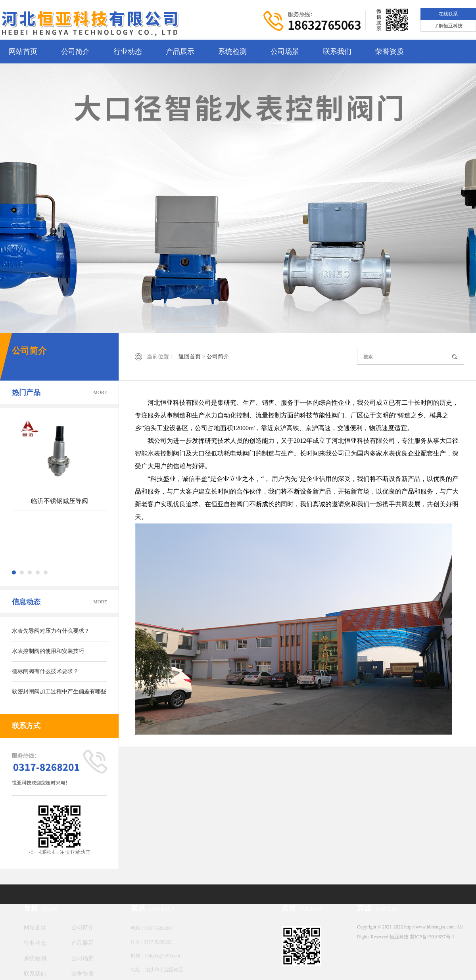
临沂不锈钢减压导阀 (59, 501)
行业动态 (128, 52)
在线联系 (448, 14)
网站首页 (23, 52)
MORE (100, 392)
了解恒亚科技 (448, 26)
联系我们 (337, 52)
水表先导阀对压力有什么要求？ (51, 631)
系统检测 (232, 52)
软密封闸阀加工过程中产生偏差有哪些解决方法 (59, 695)
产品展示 (180, 52)
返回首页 (190, 357)
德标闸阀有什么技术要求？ (45, 671)
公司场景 (285, 52)
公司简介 (75, 52)
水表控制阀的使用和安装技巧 (48, 651)
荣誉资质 (390, 52)
